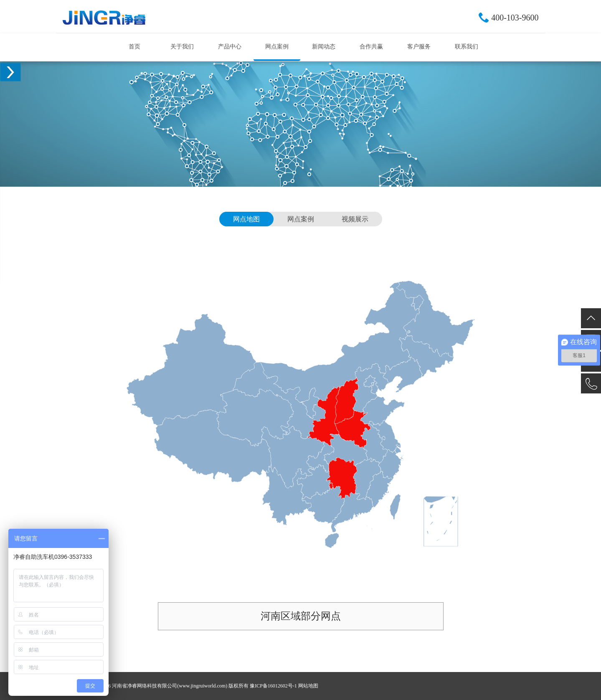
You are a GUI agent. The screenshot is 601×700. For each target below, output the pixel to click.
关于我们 (182, 47)
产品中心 (230, 47)
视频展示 (355, 219)
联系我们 (467, 47)
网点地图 (246, 219)
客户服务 (419, 47)
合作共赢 (371, 47)
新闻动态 (324, 47)
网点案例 (277, 47)
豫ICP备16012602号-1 (273, 686)
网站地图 (308, 686)
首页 (134, 47)
